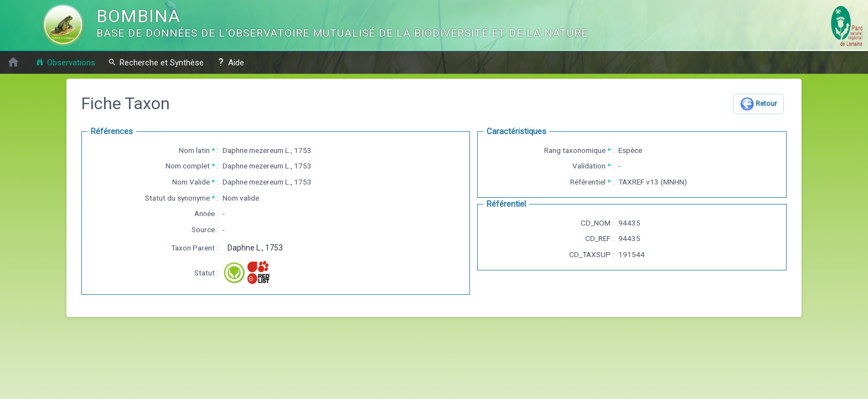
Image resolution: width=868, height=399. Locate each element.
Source (203, 229)
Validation (589, 166)
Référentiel (588, 182)
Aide (230, 62)
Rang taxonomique (575, 150)
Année (205, 213)
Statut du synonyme (177, 198)
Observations (65, 62)
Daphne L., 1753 (255, 248)
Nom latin (194, 150)
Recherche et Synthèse (156, 62)
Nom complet (188, 166)
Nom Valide (191, 182)
